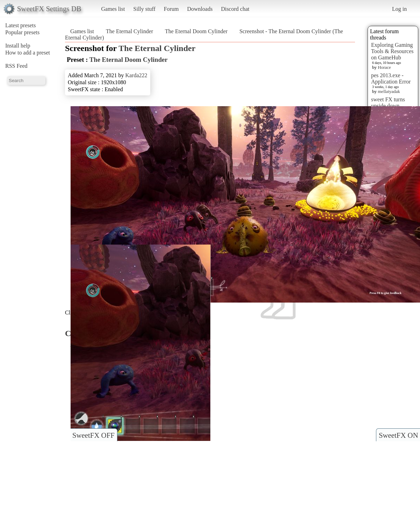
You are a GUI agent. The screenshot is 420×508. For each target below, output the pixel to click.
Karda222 (136, 75)
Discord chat (235, 9)
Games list (113, 9)
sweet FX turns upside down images (388, 106)
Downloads (200, 9)
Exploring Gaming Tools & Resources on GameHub (392, 51)
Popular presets (22, 32)
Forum (171, 9)
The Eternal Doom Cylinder (196, 31)
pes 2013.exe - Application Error (391, 78)
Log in (399, 9)
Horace (384, 67)
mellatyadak (389, 91)
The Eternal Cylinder (129, 31)
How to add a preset (28, 53)
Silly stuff (144, 9)
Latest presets (21, 25)
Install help (18, 46)
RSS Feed (16, 66)
